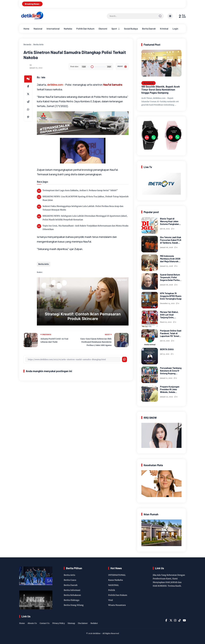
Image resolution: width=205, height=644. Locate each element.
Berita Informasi (72, 590)
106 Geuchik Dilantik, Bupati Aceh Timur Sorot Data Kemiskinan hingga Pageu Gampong (161, 90)
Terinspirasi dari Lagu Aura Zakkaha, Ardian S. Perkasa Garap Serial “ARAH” (80, 190)
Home (26, 29)
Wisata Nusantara (117, 605)
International (53, 29)
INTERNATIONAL (117, 575)
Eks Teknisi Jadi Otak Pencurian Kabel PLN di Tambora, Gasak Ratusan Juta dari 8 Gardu (171, 240)
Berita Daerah (149, 29)
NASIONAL (114, 585)
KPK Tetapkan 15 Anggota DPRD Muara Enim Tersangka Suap (171, 296)
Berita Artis (38, 45)
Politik (112, 590)
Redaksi (94, 623)
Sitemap (71, 623)
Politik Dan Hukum (85, 29)
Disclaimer (83, 623)
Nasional (38, 29)
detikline (97, 633)
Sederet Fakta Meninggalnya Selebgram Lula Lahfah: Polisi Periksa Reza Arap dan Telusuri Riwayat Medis (83, 208)
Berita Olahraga (72, 600)
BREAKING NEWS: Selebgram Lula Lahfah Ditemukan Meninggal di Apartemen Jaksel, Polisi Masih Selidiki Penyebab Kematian (85, 218)
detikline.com (55, 85)
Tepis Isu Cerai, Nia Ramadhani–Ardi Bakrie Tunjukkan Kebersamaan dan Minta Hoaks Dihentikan (85, 228)
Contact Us (45, 623)
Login (175, 29)
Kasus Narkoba (116, 580)
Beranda (27, 45)
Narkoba (68, 29)
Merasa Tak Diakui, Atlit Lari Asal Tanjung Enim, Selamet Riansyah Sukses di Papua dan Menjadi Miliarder (170, 315)
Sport (114, 29)
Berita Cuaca (70, 580)
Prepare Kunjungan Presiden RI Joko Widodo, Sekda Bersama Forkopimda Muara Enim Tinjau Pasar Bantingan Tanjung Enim (171, 389)
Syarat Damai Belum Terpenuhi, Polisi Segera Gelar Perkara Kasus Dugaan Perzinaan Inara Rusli (171, 277)
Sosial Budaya (131, 29)
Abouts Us (32, 623)
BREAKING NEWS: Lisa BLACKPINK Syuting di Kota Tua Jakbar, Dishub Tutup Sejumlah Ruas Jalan (86, 198)
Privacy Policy (59, 623)
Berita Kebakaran (72, 595)
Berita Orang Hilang (74, 605)
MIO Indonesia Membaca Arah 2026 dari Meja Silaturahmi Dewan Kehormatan (170, 259)
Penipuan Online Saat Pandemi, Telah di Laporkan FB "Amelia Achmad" (171, 333)
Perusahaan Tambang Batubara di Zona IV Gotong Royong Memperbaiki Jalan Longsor (171, 371)
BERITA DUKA (167, 349)
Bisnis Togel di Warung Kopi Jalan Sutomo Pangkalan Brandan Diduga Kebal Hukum (169, 221)
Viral (111, 600)
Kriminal (164, 29)
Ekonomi (103, 29)
